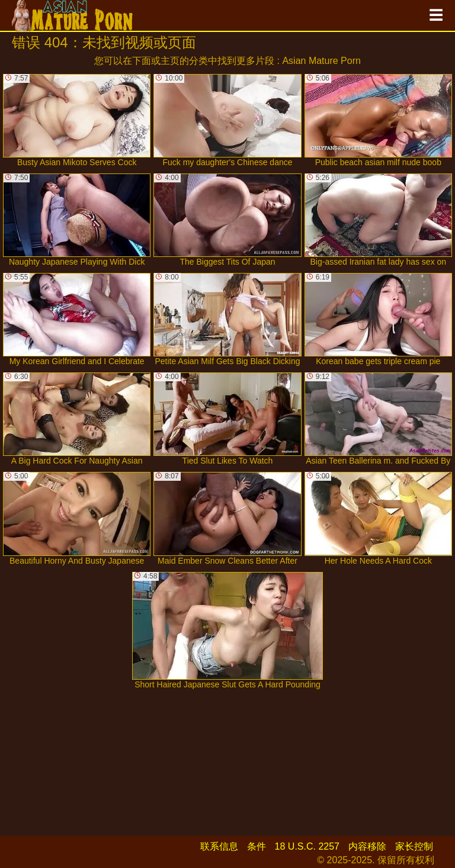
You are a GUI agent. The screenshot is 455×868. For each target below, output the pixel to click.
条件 (257, 846)
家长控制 (414, 846)
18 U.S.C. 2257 (307, 846)
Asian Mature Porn (321, 61)
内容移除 (367, 846)
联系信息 (219, 846)
